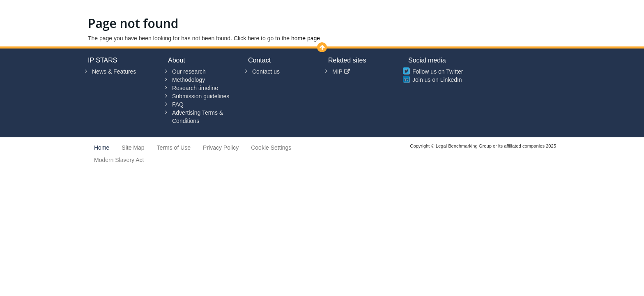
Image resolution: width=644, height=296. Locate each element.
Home (102, 148)
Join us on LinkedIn (437, 80)
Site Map (133, 148)
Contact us (266, 72)
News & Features (114, 72)
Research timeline (195, 88)
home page (306, 38)
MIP (341, 72)
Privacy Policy (221, 148)
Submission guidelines (201, 96)
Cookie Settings (271, 148)
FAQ (178, 104)
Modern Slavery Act (119, 160)
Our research (189, 72)
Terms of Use (174, 148)
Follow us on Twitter (438, 72)
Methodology (189, 80)
